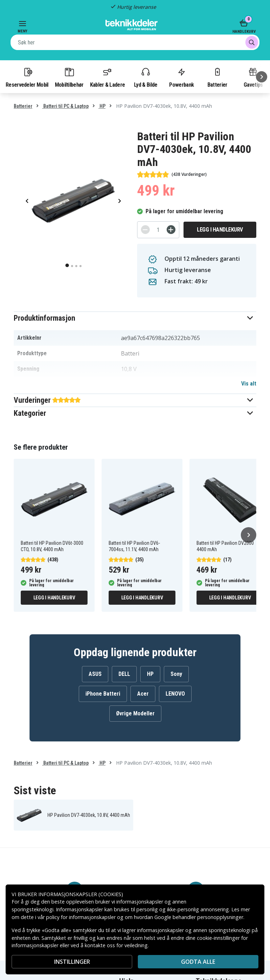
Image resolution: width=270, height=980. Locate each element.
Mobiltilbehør (69, 77)
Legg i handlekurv (220, 230)
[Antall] (158, 230)
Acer (143, 694)
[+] (171, 230)
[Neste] (262, 77)
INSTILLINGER (72, 962)
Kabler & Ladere (108, 77)
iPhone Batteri (103, 694)
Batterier (217, 77)
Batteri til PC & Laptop (65, 106)
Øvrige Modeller (135, 713)
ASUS (95, 674)
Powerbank (181, 77)
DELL (124, 674)
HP (102, 106)
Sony (176, 674)
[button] (135, 318)
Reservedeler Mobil (27, 77)
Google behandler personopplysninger (199, 917)
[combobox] (135, 42)
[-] (145, 230)
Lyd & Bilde (146, 77)
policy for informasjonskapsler (81, 917)
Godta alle (198, 962)
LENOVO (175, 694)
